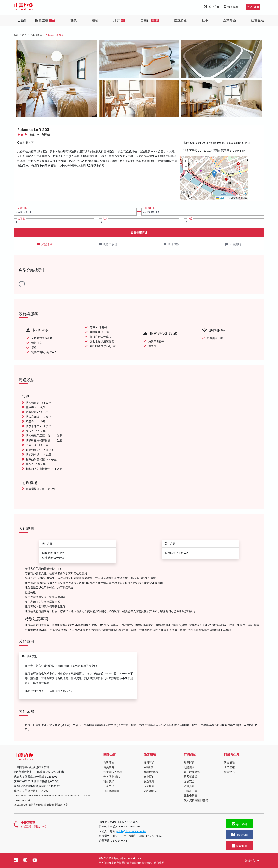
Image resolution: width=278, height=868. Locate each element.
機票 (74, 20)
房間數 (21, 219)
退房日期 (150, 208)
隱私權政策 (191, 777)
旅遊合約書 (191, 796)
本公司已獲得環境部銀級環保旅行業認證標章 (41, 805)
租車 (205, 20)
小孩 (190, 219)
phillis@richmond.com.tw (131, 831)
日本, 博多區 (36, 35)
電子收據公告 (192, 772)
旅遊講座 (180, 20)
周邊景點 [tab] (171, 244)
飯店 (24, 35)
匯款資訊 (189, 786)
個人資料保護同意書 (196, 800)
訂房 (119, 20)
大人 (105, 219)
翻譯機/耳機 (151, 772)
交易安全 (189, 781)
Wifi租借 (149, 767)
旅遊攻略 (149, 781)
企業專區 (230, 20)
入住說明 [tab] (233, 244)
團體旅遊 (45, 20)
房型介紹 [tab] (45, 244)
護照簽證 (149, 763)
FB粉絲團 (240, 835)
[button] (214, 174)
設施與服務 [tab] (108, 244)
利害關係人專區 (113, 772)
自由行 (150, 20)
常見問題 (189, 763)
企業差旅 (229, 767)
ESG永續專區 (111, 791)
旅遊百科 (149, 777)
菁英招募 (109, 767)
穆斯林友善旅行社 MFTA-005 (31, 791)
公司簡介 (109, 763)
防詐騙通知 (150, 791)
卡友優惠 (149, 786)
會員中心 (229, 772)
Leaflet (221, 198)
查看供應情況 (139, 232)
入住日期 (23, 208)
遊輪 (95, 20)
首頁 (16, 35)
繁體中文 (252, 861)
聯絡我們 (109, 781)
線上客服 (240, 824)
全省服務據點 (112, 777)
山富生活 (258, 20)
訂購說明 (189, 767)
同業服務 (229, 763)
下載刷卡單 (191, 791)
